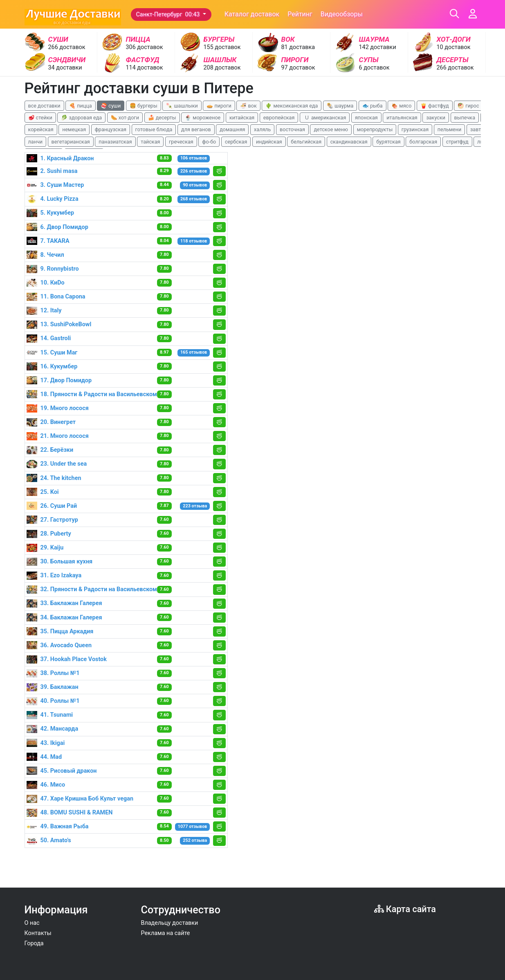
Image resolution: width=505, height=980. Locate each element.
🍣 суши (111, 106)
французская (111, 129)
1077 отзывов (193, 826)
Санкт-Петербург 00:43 (169, 15)
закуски (436, 118)
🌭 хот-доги (125, 118)
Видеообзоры (342, 14)
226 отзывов (194, 171)
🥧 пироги (219, 106)
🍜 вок (248, 106)
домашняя (232, 129)
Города (34, 943)
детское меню (331, 129)
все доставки (44, 106)
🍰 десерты (162, 118)
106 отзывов (194, 158)
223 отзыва (195, 506)
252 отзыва (195, 840)
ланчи (36, 142)
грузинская (415, 129)
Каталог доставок (252, 14)
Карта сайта (405, 909)
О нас (32, 923)
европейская (279, 118)
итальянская (402, 118)
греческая (181, 142)
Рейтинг (300, 14)
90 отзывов (195, 185)
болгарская (423, 142)
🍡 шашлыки (182, 106)
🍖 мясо (401, 106)
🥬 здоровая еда (81, 118)
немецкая (74, 129)
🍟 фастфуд (435, 106)
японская (366, 118)
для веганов (196, 129)
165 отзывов (194, 352)
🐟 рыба (373, 106)
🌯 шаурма (340, 106)
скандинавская (349, 142)
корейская (41, 129)
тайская (150, 142)
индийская (269, 142)
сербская (236, 142)
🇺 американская (325, 118)
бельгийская (306, 142)
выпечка (465, 118)
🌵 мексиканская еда (292, 106)
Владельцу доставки (170, 923)
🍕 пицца (80, 106)
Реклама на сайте (166, 933)
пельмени (450, 129)
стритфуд (457, 142)
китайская (242, 118)
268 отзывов (194, 199)
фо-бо (209, 142)
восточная (292, 129)
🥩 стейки (40, 118)
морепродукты (375, 129)
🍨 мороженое (203, 118)
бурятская (388, 142)
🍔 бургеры (144, 106)
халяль (262, 129)
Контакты (38, 933)
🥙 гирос (468, 106)
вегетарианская (71, 142)
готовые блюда (154, 129)
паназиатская (115, 142)
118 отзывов (194, 241)
